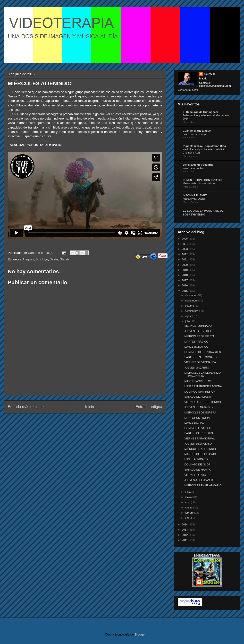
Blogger (140, 634)
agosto (189, 316)
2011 (185, 540)
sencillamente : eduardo (198, 165)
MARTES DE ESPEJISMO (200, 454)
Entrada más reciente (26, 407)
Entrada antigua (149, 407)
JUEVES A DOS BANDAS (200, 480)
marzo (189, 507)
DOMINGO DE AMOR (197, 464)
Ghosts (64, 259)
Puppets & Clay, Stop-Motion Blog (204, 146)
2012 (185, 535)
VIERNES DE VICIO (196, 475)
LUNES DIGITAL (194, 423)
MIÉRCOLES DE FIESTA (199, 336)
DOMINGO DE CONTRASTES (202, 352)
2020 (185, 265)
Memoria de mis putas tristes (199, 184)
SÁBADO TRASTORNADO (200, 357)
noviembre (192, 301)
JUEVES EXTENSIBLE (198, 331)
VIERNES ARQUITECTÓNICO (202, 402)
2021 (185, 259)
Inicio (90, 407)
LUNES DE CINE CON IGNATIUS (203, 180)
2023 (185, 249)
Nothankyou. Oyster (194, 199)
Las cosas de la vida (194, 134)
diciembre (191, 295)
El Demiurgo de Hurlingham (200, 112)
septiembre (192, 311)
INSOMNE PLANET (195, 195)
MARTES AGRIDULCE (198, 381)
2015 (185, 291)
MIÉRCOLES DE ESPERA (200, 412)
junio (188, 492)
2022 (185, 254)
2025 (185, 239)
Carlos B (34, 253)
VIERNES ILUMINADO (198, 326)
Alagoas (28, 259)
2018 (185, 275)
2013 (185, 530)
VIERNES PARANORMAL (200, 438)
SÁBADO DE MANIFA (197, 470)
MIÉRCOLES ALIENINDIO (200, 449)
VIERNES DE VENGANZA (200, 362)
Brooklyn (42, 259)
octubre (190, 306)
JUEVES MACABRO (197, 368)
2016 (185, 285)
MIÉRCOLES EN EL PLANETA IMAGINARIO (203, 374)
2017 (185, 280)
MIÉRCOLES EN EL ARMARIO (203, 485)
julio (188, 321)
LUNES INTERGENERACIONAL (204, 386)
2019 (185, 270)
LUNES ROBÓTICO (196, 347)
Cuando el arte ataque (197, 131)
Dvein (54, 259)
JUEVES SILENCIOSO (198, 444)
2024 (185, 244)
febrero (190, 513)
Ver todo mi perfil (188, 90)
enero (189, 518)
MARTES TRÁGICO (196, 342)
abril (188, 502)
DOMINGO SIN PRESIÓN (200, 392)
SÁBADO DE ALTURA (198, 397)
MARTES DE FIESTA (197, 418)
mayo (189, 497)
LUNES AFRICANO (196, 459)
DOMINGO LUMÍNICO (198, 428)
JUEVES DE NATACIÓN (199, 407)
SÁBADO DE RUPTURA (199, 433)
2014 (185, 524)
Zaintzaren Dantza (193, 168)
